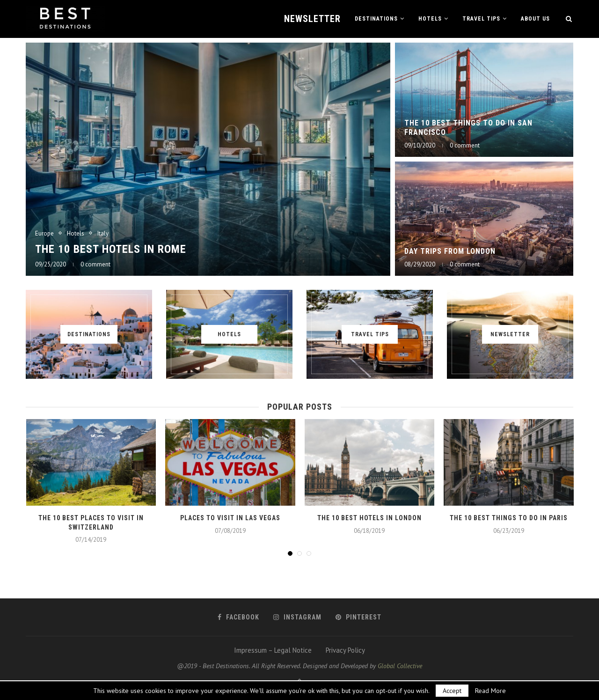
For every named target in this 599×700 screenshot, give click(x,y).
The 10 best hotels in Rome (111, 249)
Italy (103, 234)
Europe (44, 234)
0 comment (95, 264)
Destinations (376, 19)
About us (535, 19)
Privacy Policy (345, 650)
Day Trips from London (450, 251)
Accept (452, 691)
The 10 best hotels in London (369, 518)
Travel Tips (481, 19)
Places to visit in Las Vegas (230, 518)
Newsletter (312, 19)
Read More (490, 691)
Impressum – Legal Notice (273, 650)
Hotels (430, 19)
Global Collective (400, 666)
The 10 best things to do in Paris (509, 518)
